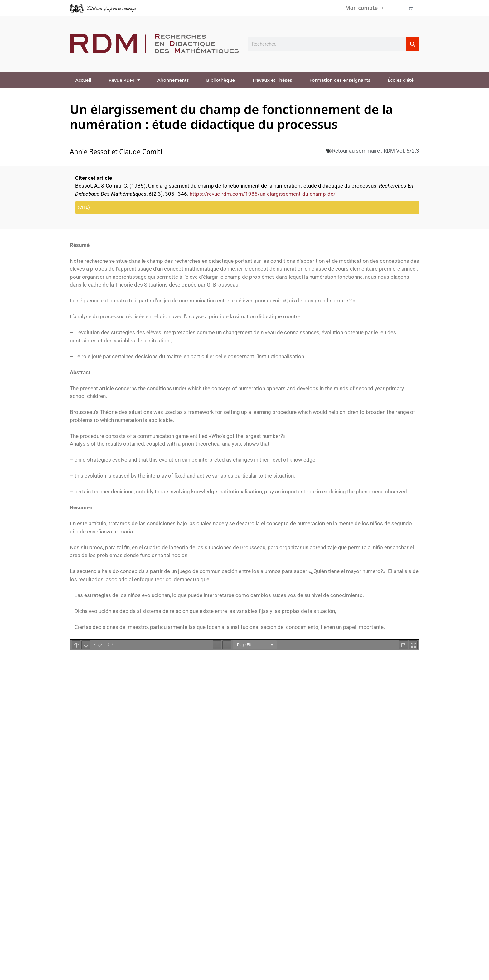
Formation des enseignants (340, 80)
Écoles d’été (401, 80)
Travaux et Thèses (272, 80)
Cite (84, 207)
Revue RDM (124, 80)
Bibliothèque (220, 80)
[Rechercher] (412, 44)
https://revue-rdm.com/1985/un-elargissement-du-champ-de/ (263, 194)
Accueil (83, 80)
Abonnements (173, 80)
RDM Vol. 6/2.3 (401, 151)
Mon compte (365, 8)
